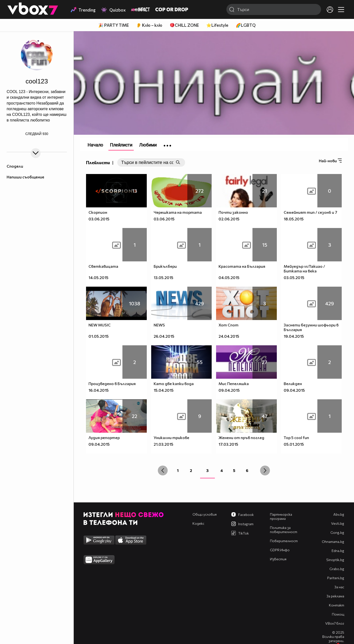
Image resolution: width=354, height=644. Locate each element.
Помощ (338, 614)
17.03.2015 (228, 444)
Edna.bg (338, 551)
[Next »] (265, 470)
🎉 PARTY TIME (114, 25)
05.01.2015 (294, 444)
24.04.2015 (229, 336)
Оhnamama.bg (333, 542)
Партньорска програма (281, 516)
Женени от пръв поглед (241, 437)
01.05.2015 (99, 336)
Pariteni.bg (336, 578)
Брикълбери (165, 266)
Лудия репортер (104, 437)
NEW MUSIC (100, 325)
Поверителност (284, 541)
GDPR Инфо (280, 550)
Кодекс (198, 523)
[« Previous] (163, 470)
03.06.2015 (99, 219)
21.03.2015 (163, 444)
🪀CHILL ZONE (184, 25)
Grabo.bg (337, 569)
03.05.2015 (294, 277)
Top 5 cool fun (296, 437)
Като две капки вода (174, 383)
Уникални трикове (171, 437)
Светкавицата (103, 266)
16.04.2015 (99, 390)
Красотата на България (242, 266)
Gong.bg (337, 532)
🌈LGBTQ (246, 25)
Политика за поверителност (284, 530)
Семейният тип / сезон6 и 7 (310, 212)
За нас (339, 587)
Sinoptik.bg (335, 560)
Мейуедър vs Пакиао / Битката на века (304, 268)
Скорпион (98, 212)
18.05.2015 (294, 219)
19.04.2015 (294, 336)
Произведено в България (112, 383)
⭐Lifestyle (217, 25)
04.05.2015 (229, 277)
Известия (278, 559)
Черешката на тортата (178, 212)
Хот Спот (229, 325)
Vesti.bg (338, 523)
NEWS (159, 325)
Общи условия (205, 514)
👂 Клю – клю (149, 25)
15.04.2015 (164, 390)
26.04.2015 (164, 336)
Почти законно (233, 212)
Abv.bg (339, 514)
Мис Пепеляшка (234, 383)
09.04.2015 (229, 390)
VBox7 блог (335, 623)
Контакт (337, 605)
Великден (293, 383)
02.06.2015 (229, 219)
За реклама (335, 596)
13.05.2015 (163, 277)
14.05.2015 (98, 277)
